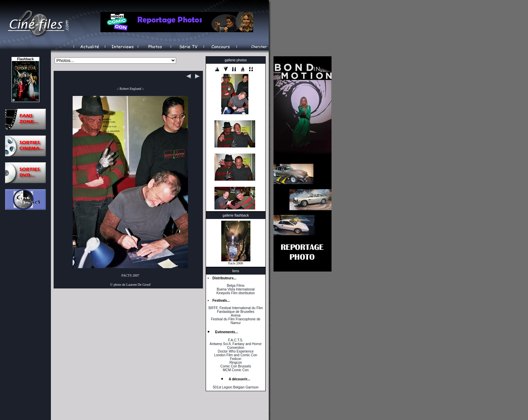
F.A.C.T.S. (235, 340)
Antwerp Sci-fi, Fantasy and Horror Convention (236, 346)
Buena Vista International (236, 289)
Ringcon (236, 363)
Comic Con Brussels (236, 366)
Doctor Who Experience (236, 351)
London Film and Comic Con (236, 355)
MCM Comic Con (235, 370)
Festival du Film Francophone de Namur (236, 321)
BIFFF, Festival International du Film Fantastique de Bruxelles (235, 310)
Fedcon (236, 359)
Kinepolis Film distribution (236, 293)
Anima (235, 315)
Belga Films (235, 286)
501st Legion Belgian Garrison (236, 387)
